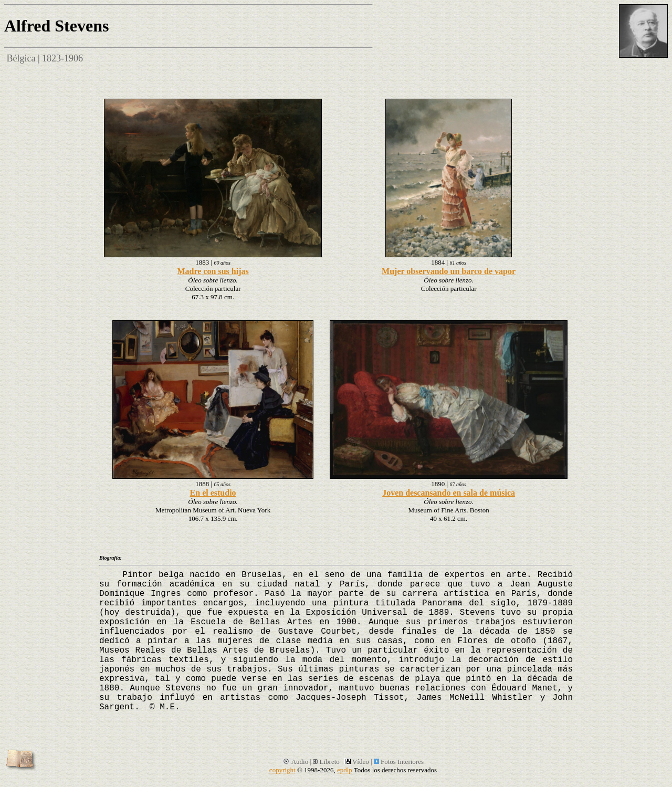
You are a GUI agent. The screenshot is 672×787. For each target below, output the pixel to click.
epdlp (345, 770)
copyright (282, 770)
